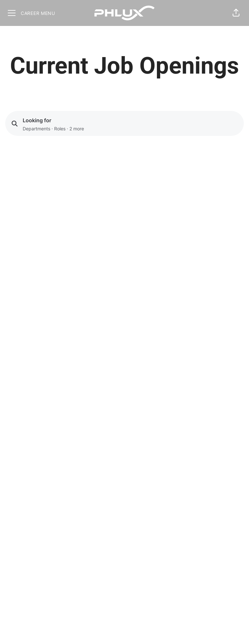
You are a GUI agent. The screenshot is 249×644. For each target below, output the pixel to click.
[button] (236, 13)
